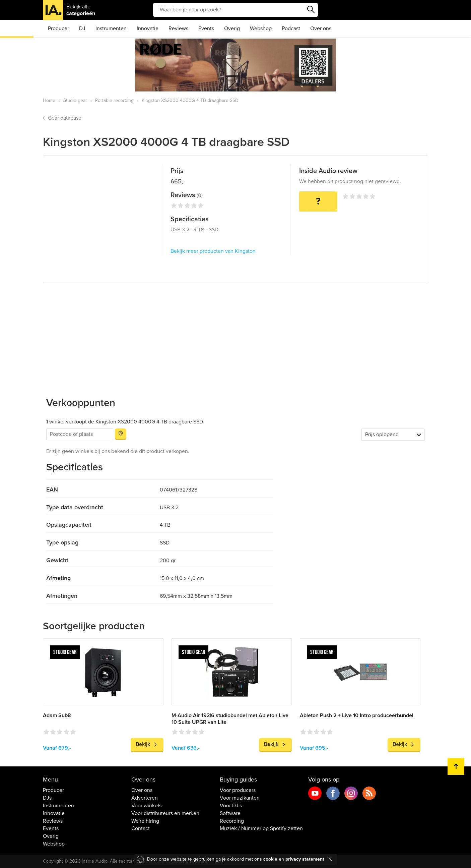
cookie (270, 859)
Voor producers (238, 790)
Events (206, 28)
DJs (47, 798)
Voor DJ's (231, 806)
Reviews (178, 28)
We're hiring (145, 821)
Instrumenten (111, 28)
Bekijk (143, 744)
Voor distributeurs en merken (165, 813)
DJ (82, 28)
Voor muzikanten (240, 798)
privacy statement (305, 859)
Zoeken (311, 10)
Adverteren (145, 798)
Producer (58, 28)
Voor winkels (146, 806)
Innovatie (148, 28)
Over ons (321, 28)
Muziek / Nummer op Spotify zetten (261, 828)
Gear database (65, 118)
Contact (141, 828)
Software (230, 813)
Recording (232, 821)
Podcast (291, 28)
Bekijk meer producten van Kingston (213, 251)
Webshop (261, 28)
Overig (232, 28)
